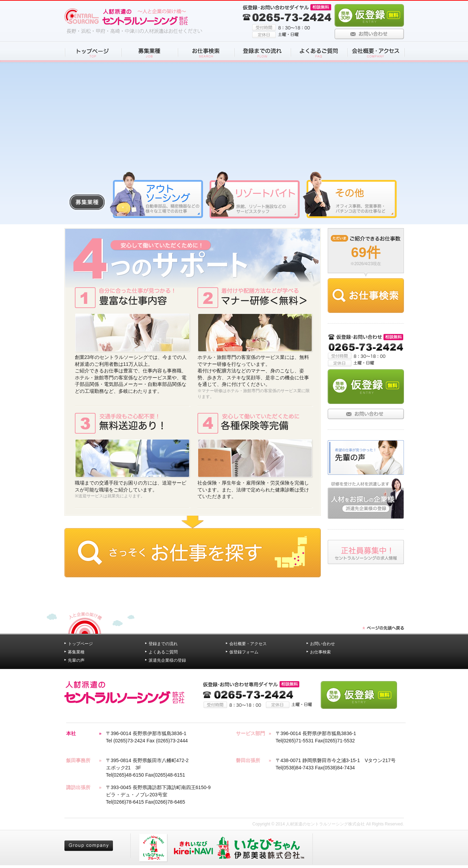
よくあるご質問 (163, 652)
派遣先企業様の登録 (167, 660)
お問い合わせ (323, 644)
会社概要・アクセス (248, 644)
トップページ (80, 644)
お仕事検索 (320, 652)
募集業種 (76, 652)
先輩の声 (76, 660)
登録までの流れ (163, 644)
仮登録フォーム (244, 652)
